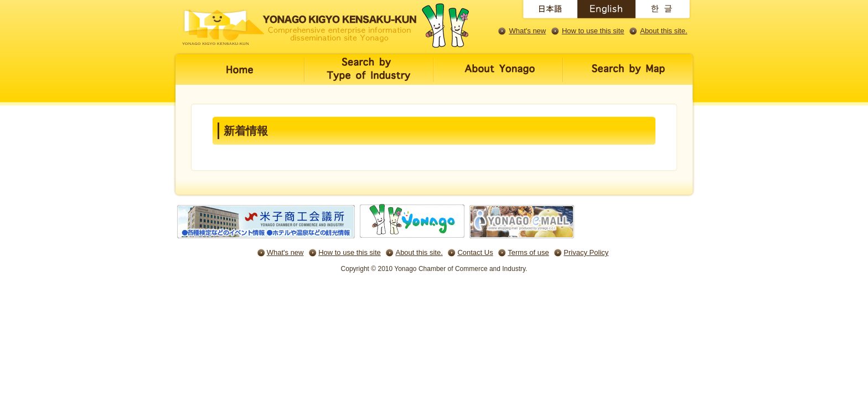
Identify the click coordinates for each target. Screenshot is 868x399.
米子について (498, 76)
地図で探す (629, 76)
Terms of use (528, 252)
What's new (527, 31)
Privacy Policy (586, 252)
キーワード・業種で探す (370, 76)
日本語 (549, 11)
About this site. (663, 31)
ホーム (239, 76)
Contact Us (475, 252)
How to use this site (593, 31)
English (606, 11)
